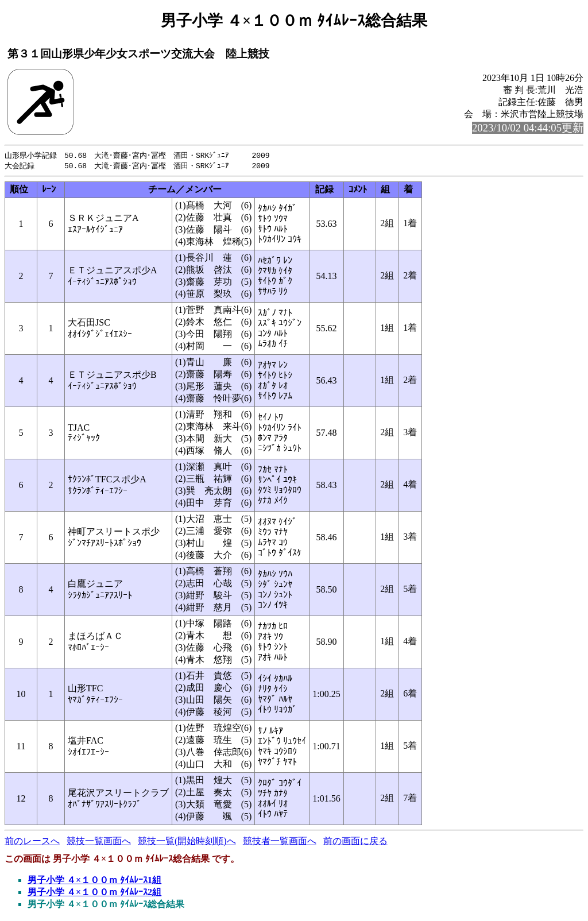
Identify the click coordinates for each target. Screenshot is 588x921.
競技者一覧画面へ (280, 842)
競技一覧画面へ (99, 842)
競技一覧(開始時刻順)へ (187, 842)
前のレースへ (32, 842)
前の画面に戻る (355, 842)
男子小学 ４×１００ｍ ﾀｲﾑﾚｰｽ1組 (94, 881)
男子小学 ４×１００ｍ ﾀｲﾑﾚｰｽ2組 (94, 893)
